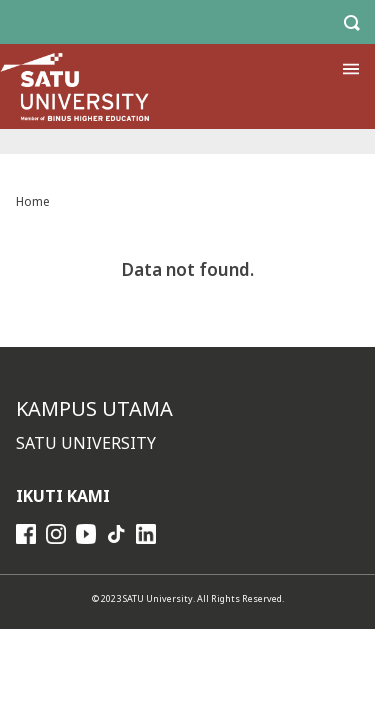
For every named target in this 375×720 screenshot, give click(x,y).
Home (33, 201)
